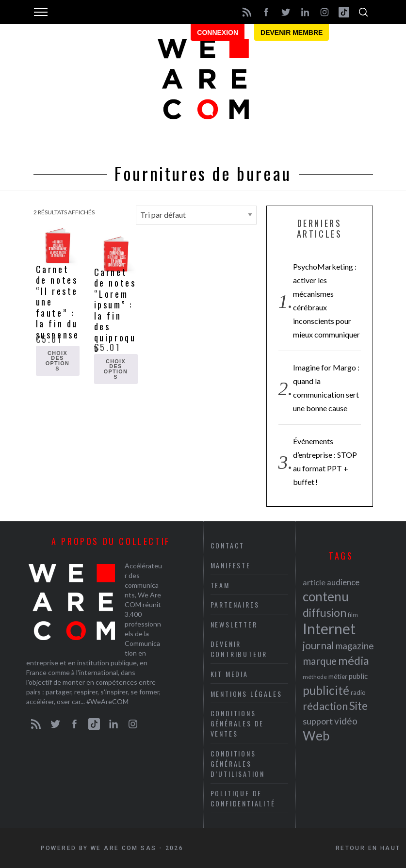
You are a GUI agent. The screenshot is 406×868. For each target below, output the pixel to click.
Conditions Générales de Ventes (237, 723)
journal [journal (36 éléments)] (318, 645)
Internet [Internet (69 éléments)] (329, 628)
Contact (228, 545)
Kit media (229, 674)
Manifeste (231, 565)
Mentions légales (246, 694)
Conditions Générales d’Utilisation (238, 764)
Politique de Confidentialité (243, 798)
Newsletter (234, 624)
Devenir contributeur (239, 649)
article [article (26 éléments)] (314, 582)
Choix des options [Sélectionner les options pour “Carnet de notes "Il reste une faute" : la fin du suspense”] (58, 361)
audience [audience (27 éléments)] (343, 582)
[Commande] (196, 215)
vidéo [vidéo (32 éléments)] (346, 721)
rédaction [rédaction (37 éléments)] (325, 706)
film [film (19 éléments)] (353, 615)
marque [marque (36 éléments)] (320, 661)
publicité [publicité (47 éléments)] (326, 690)
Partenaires (235, 604)
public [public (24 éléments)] (358, 676)
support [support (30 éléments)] (318, 721)
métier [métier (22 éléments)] (338, 676)
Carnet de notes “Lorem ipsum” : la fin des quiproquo (115, 310)
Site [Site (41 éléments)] (358, 706)
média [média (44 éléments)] (354, 660)
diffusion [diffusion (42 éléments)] (325, 612)
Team (220, 585)
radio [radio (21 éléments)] (358, 692)
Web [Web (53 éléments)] (316, 736)
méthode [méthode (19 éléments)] (315, 677)
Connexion (218, 32)
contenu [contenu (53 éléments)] (326, 596)
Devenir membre (292, 32)
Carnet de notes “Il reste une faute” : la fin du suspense (58, 302)
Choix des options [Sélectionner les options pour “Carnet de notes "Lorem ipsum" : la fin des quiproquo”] (116, 369)
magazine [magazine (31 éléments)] (355, 646)
